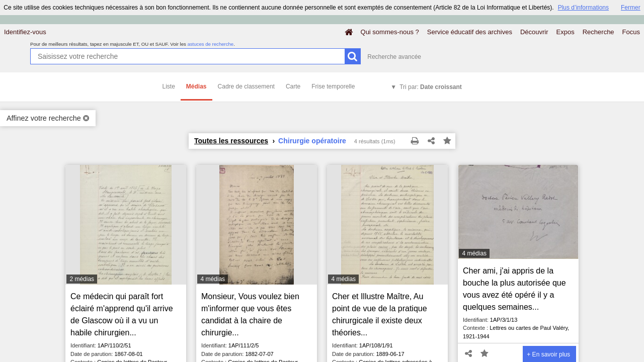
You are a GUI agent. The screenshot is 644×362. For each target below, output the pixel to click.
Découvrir (534, 32)
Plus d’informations (583, 8)
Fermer (631, 8)
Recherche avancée (394, 57)
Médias (196, 86)
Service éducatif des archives (470, 32)
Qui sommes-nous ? (390, 32)
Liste (169, 86)
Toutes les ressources (231, 141)
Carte (293, 86)
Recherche (598, 32)
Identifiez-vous (25, 32)
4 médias (213, 279)
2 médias (82, 279)
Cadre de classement (246, 86)
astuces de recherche (210, 44)
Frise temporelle (333, 86)
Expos (566, 32)
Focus (631, 32)
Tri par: (431, 87)
